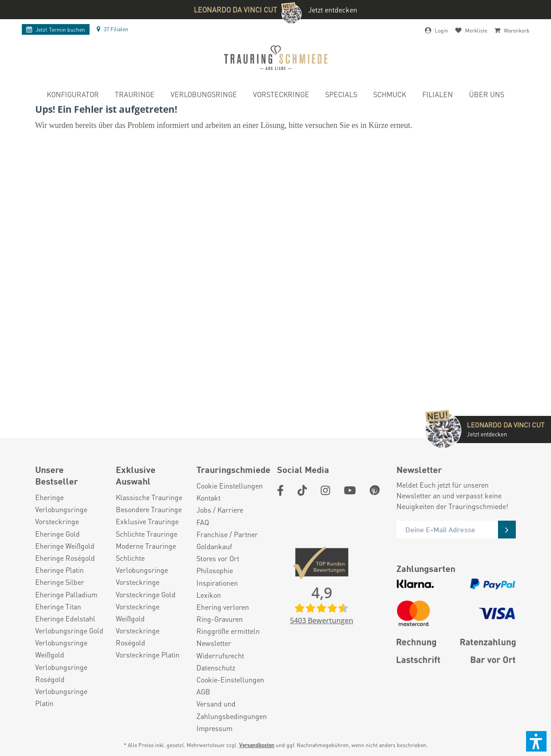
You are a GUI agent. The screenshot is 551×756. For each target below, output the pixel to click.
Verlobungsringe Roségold (61, 673)
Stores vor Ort (218, 558)
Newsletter (214, 643)
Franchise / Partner (227, 534)
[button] (536, 741)
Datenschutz (216, 668)
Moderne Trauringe (146, 546)
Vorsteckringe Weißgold (138, 612)
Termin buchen (56, 30)
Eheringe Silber (60, 582)
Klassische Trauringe (149, 497)
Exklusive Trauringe (147, 521)
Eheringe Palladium (66, 594)
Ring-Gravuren (220, 619)
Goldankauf (214, 546)
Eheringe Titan (58, 606)
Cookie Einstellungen (230, 486)
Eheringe (49, 497)
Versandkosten (257, 745)
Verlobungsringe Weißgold (61, 649)
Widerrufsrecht (220, 655)
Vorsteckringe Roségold (138, 637)
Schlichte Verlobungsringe (142, 564)
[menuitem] (73, 96)
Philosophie (215, 570)
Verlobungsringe (61, 509)
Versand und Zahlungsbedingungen (232, 710)
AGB (203, 692)
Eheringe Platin (59, 570)
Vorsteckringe (57, 521)
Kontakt (208, 498)
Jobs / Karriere (220, 510)
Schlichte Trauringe (147, 534)
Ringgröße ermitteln (228, 631)
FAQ (203, 522)
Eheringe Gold (57, 534)
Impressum (214, 728)
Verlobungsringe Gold (69, 631)
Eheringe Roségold (65, 558)
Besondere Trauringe (149, 509)
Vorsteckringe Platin (148, 655)
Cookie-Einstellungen (230, 680)
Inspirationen (217, 583)
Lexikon (209, 595)
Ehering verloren (223, 607)
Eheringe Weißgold (65, 546)
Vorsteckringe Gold (146, 594)
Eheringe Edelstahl (65, 618)
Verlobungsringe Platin (61, 697)
